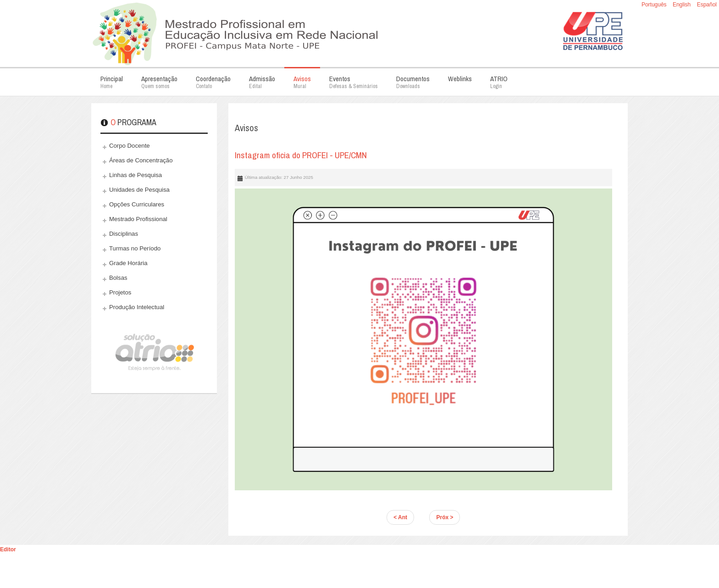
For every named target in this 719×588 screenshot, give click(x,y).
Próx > (445, 517)
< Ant (400, 517)
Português (655, 5)
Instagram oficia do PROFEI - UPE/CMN (301, 155)
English (683, 5)
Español (707, 5)
